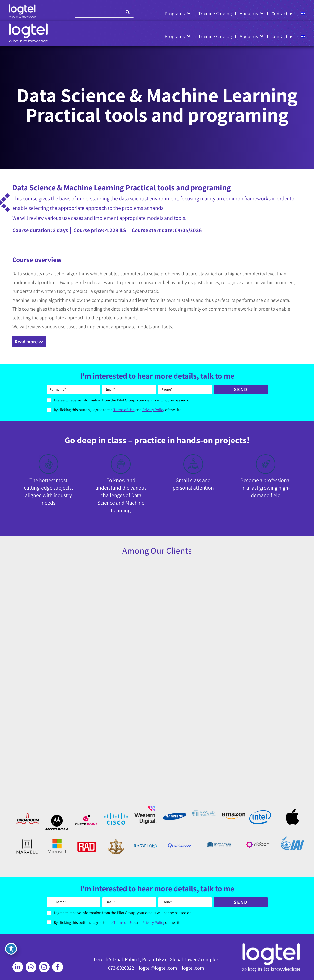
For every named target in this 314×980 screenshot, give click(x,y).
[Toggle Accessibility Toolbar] (11, 949)
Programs (177, 14)
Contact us (282, 14)
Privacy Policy (153, 410)
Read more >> (29, 342)
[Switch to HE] (303, 14)
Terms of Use (124, 410)
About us (252, 14)
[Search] (128, 12)
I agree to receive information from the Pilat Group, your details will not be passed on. (123, 400)
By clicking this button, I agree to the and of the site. (118, 410)
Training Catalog (215, 14)
